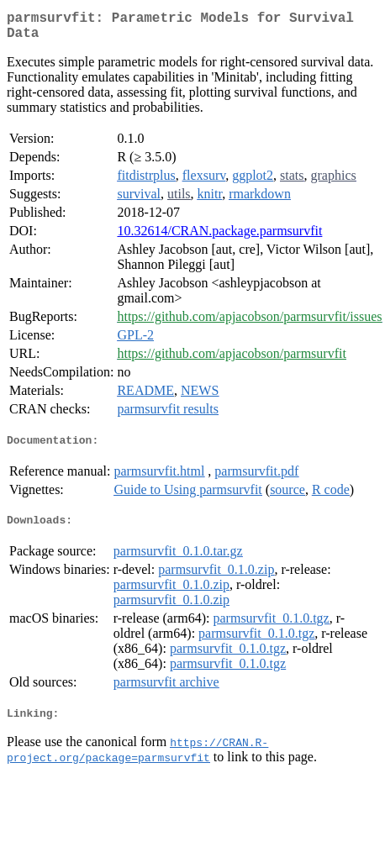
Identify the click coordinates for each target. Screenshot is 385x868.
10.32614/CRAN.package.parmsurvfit (219, 237)
